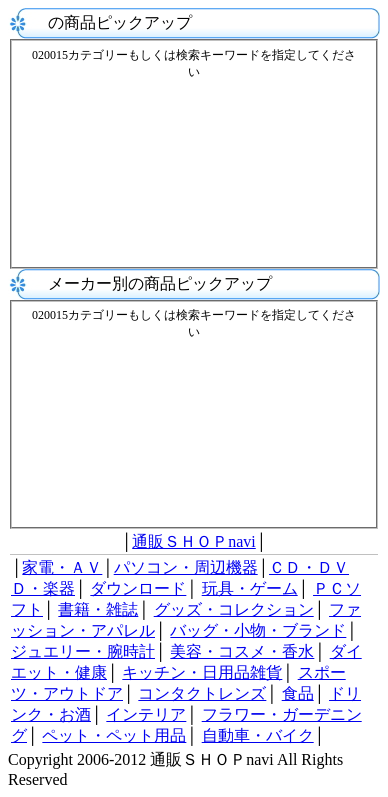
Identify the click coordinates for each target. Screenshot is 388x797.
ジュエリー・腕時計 (83, 651)
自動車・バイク (258, 735)
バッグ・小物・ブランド (258, 630)
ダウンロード (138, 588)
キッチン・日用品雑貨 (202, 672)
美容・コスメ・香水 (242, 651)
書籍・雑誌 (98, 609)
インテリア (146, 714)
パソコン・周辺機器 (186, 567)
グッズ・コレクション (234, 609)
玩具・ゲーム (250, 588)
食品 (298, 693)
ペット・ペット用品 (114, 735)
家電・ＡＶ (62, 567)
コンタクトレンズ (202, 693)
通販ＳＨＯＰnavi (194, 541)
